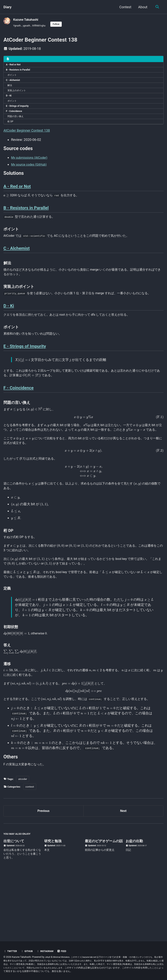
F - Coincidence (15, 118)
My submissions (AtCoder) (32, 168)
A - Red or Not (15, 66)
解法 (11, 90)
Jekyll (48, 957)
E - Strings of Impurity (19, 113)
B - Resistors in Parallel (20, 72)
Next (123, 871)
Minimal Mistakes (63, 957)
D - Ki (9, 101)
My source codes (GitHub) (31, 175)
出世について (14, 902)
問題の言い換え (17, 124)
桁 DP (11, 130)
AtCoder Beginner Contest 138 (27, 139)
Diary (7, 7)
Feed (66, 951)
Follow (61, 24)
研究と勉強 (53, 902)
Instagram (48, 951)
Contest (125, 7)
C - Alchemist (14, 84)
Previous (44, 871)
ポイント (13, 78)
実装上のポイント (19, 95)
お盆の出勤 (134, 902)
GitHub (28, 951)
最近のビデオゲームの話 (104, 902)
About (142, 7)
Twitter (11, 951)
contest (30, 846)
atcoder (23, 838)
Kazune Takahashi (27, 19)
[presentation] (10, 208)
